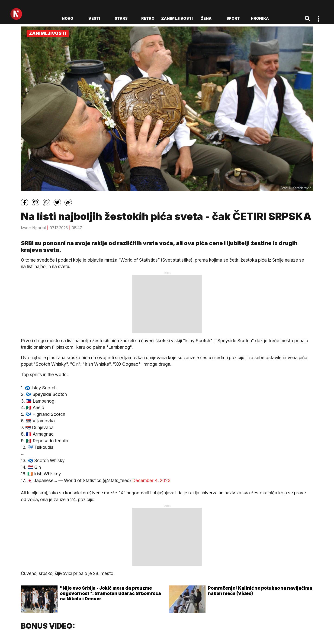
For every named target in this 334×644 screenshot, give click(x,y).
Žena (206, 18)
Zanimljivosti (177, 18)
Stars (121, 18)
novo (67, 18)
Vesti (94, 18)
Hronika (260, 18)
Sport (233, 18)
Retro (148, 18)
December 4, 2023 (151, 481)
